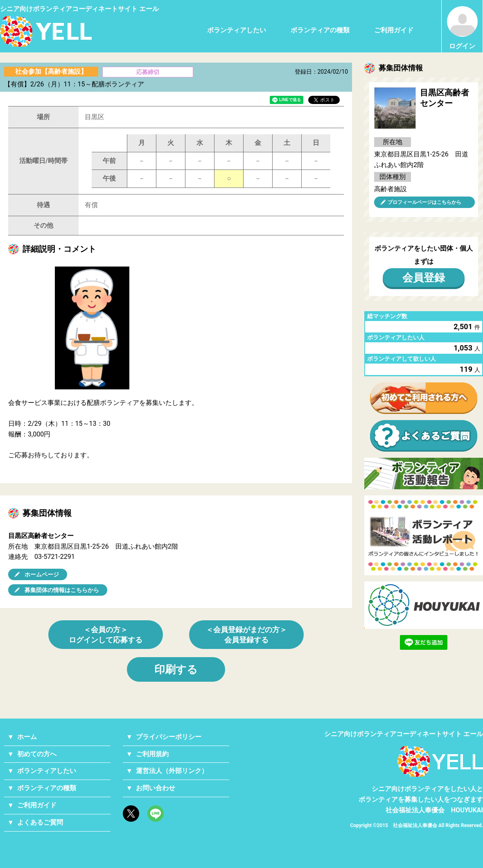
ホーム (27, 737)
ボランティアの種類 (320, 30)
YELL (440, 761)
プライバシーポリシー (169, 737)
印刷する (176, 669)
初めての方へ (37, 754)
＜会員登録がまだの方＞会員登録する (246, 635)
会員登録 (424, 278)
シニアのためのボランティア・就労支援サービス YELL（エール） (46, 31)
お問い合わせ (156, 788)
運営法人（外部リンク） (172, 771)
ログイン (462, 28)
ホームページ (42, 574)
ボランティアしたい (237, 30)
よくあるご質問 (40, 822)
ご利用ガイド (394, 30)
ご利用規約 (152, 754)
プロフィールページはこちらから (424, 202)
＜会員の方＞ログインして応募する (106, 635)
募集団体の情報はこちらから (62, 590)
